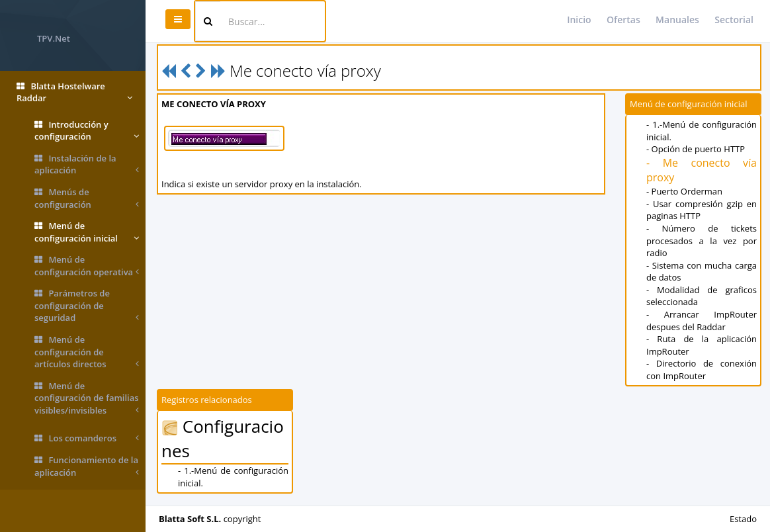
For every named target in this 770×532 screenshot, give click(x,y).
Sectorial (734, 20)
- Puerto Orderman (684, 191)
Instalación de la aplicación (87, 164)
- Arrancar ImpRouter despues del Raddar (702, 321)
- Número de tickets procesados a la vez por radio (702, 241)
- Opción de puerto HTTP (696, 149)
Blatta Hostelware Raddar (74, 92)
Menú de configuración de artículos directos (87, 352)
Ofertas (623, 20)
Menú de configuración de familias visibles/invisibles (87, 398)
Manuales (677, 20)
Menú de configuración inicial (87, 232)
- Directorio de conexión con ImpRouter (702, 370)
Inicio (579, 20)
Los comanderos (87, 438)
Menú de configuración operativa (87, 266)
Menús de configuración (87, 198)
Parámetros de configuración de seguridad (87, 306)
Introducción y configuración (87, 131)
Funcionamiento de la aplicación (87, 466)
